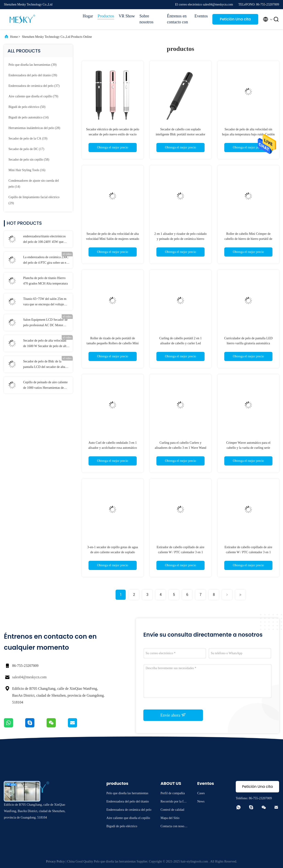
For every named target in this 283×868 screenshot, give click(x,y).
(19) (28, 138)
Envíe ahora (173, 715)
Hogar (88, 16)
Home (14, 37)
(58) (29, 160)
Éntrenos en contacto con (177, 19)
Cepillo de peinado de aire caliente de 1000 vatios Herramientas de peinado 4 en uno (45, 386)
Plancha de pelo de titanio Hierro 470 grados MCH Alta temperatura (45, 281)
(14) (29, 117)
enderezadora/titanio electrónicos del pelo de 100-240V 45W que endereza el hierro (44, 240)
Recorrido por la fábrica (174, 802)
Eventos (201, 16)
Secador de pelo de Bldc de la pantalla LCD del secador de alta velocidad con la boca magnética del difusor (46, 365)
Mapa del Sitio (170, 818)
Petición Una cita (235, 19)
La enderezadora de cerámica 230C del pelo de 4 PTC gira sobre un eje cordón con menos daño (46, 260)
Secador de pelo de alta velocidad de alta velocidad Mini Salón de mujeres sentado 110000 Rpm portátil (112, 239)
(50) (27, 107)
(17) (26, 149)
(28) (34, 128)
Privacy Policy (55, 861)
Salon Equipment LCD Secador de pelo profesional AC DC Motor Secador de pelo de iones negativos (46, 323)
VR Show (127, 16)
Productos (106, 16)
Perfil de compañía (173, 793)
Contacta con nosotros (174, 827)
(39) (33, 65)
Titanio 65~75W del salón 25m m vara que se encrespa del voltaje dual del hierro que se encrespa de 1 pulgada (46, 302)
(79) (33, 96)
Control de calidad (172, 810)
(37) (34, 86)
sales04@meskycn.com (29, 677)
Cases (201, 793)
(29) (34, 200)
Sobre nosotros (146, 19)
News (201, 801)
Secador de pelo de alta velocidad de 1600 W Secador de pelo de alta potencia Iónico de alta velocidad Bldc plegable (45, 344)
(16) (27, 170)
